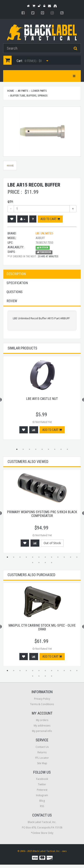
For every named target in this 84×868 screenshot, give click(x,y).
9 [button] (67, 449)
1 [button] (17, 449)
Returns (42, 752)
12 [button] (77, 557)
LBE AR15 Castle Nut (42, 399)
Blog (42, 801)
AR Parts (23, 91)
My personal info (42, 731)
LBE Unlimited (44, 233)
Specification (17, 283)
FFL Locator (42, 758)
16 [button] (52, 563)
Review (12, 301)
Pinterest (42, 790)
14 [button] (39, 563)
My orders (42, 720)
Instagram (42, 795)
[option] (42, 400)
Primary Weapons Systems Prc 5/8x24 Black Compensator (42, 514)
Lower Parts (39, 91)
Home (11, 91)
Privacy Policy (42, 699)
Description (16, 274)
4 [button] (36, 449)
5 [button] (42, 449)
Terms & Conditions (42, 704)
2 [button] (23, 449)
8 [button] (61, 449)
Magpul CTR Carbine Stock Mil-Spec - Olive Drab (42, 627)
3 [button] (29, 449)
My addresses (42, 726)
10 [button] (64, 557)
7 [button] (55, 449)
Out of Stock (52, 543)
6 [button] (48, 449)
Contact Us (42, 747)
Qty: (11, 202)
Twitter (42, 784)
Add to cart (50, 219)
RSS (42, 806)
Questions (15, 292)
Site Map (42, 763)
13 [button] (33, 563)
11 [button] (71, 557)
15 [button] (45, 563)
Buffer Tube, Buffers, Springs (29, 96)
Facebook (42, 779)
